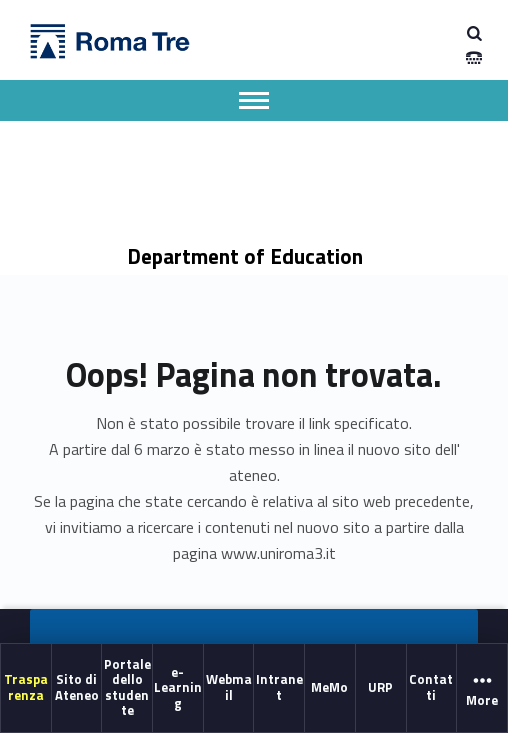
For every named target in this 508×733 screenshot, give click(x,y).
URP (380, 687)
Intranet (279, 687)
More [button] (482, 689)
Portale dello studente (127, 687)
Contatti (431, 687)
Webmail (229, 687)
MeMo (329, 687)
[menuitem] (26, 688)
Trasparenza (26, 687)
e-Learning (178, 687)
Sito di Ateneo (77, 687)
